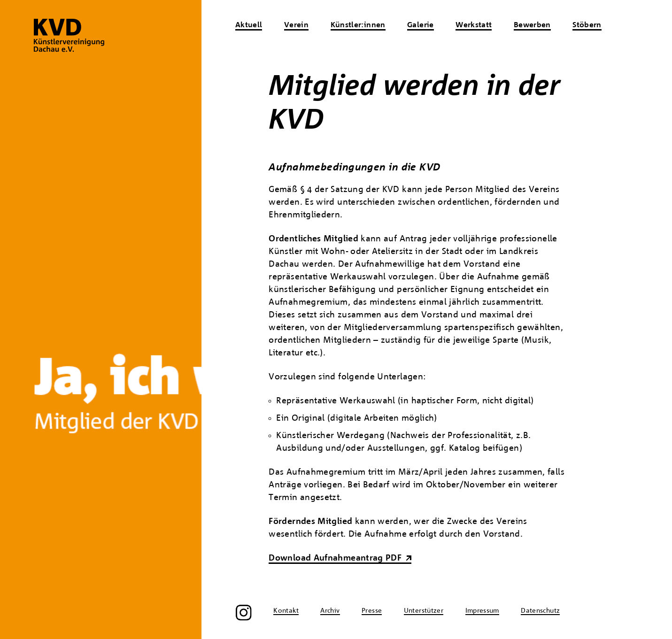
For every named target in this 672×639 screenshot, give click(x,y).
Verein (296, 25)
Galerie (421, 25)
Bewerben (532, 25)
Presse (372, 611)
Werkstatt (474, 25)
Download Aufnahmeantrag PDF (335, 558)
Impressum (482, 611)
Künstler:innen (358, 25)
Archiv (330, 611)
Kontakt (286, 611)
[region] (101, 319)
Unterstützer (424, 611)
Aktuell (249, 25)
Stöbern (587, 25)
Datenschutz (540, 611)
